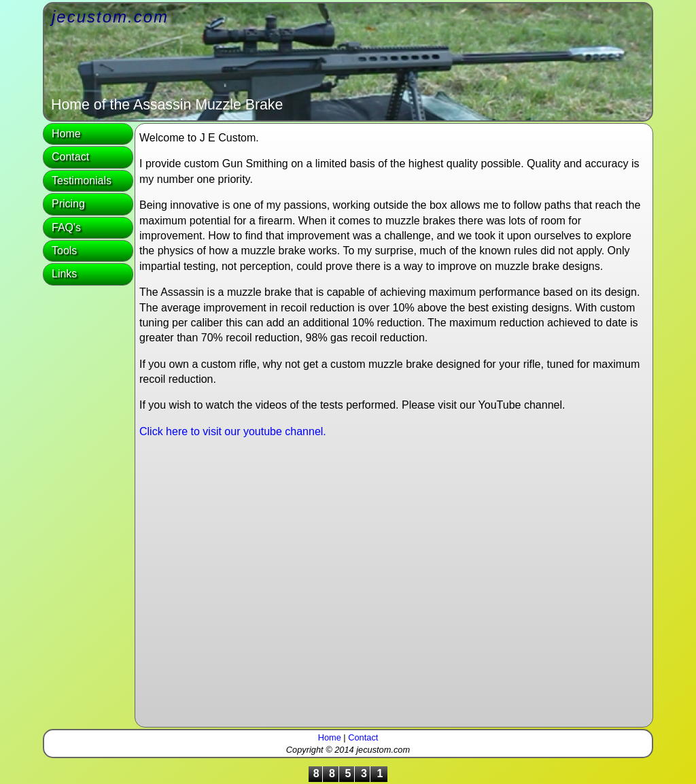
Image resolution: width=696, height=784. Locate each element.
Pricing (68, 204)
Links (64, 274)
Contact (70, 157)
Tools (64, 251)
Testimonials (82, 181)
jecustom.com (110, 17)
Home (66, 134)
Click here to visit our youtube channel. (233, 431)
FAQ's (66, 227)
